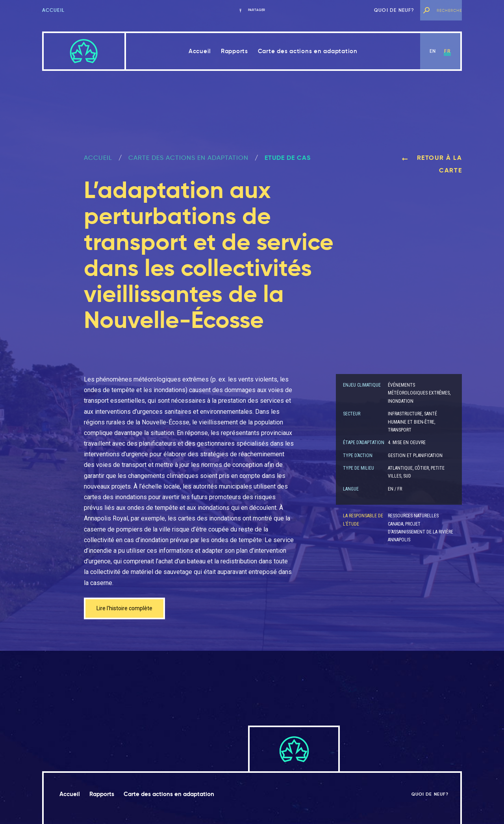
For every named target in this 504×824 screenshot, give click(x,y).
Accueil (53, 10)
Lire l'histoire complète (128, 609)
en (433, 51)
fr (447, 51)
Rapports (234, 51)
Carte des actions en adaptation (308, 51)
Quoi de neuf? (394, 10)
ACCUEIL (98, 158)
